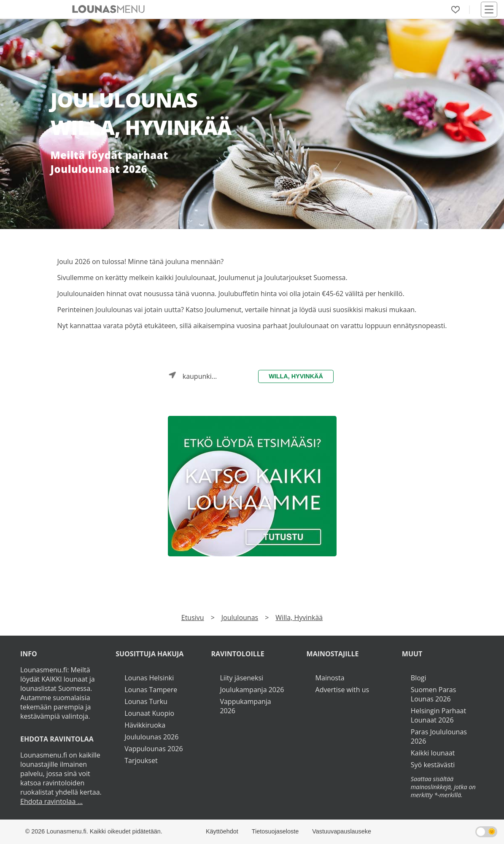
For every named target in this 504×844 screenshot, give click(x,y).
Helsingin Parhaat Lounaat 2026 (438, 715)
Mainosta (330, 678)
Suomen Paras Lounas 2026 (434, 694)
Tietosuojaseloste (275, 831)
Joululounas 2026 (151, 737)
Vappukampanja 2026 (245, 706)
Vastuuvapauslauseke (342, 831)
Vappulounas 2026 (154, 749)
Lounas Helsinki (149, 678)
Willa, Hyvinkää (296, 376)
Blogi (419, 678)
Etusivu (193, 617)
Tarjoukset (141, 760)
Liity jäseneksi (241, 678)
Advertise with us (342, 690)
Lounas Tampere (151, 690)
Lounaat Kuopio (149, 713)
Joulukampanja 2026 (252, 690)
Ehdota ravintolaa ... (51, 801)
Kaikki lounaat (433, 753)
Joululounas (240, 617)
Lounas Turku (146, 701)
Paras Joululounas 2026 (439, 736)
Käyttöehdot (222, 831)
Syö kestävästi (433, 765)
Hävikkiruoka (145, 725)
